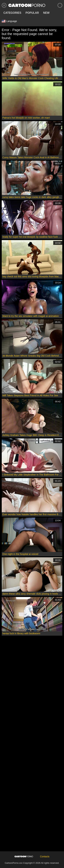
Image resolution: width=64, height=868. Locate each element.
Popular (32, 13)
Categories (12, 13)
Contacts (45, 856)
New (46, 13)
